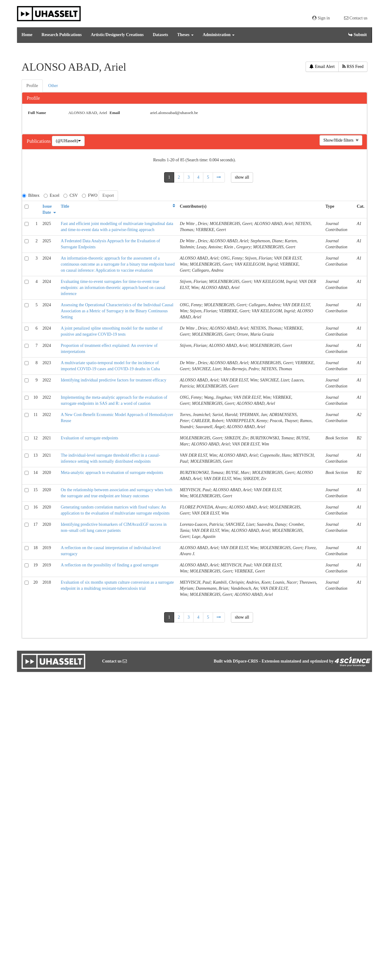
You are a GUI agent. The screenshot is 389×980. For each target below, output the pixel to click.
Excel (52, 195)
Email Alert (322, 67)
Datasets (160, 35)
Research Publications (62, 35)
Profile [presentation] (32, 86)
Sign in (321, 18)
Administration (219, 35)
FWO (90, 195)
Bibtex (31, 195)
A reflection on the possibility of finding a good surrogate (110, 565)
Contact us (356, 18)
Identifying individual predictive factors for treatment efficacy (113, 380)
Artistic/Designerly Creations (117, 35)
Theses (185, 35)
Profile (33, 98)
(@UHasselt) (68, 141)
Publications (39, 141)
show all (242, 177)
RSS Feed (353, 67)
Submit (358, 35)
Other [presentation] (53, 86)
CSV (71, 195)
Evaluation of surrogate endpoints (89, 438)
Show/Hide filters (341, 140)
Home (27, 35)
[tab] (32, 86)
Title (65, 206)
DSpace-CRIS (245, 661)
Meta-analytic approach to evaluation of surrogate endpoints (112, 473)
